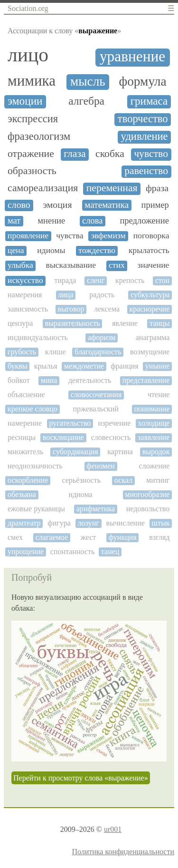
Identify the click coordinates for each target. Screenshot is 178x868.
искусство (25, 280)
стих (117, 265)
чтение (159, 395)
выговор (71, 309)
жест (88, 537)
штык (161, 523)
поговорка (151, 236)
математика (107, 205)
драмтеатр (24, 523)
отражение (31, 154)
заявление (154, 437)
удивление (145, 137)
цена (16, 250)
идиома (81, 494)
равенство (146, 171)
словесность (111, 437)
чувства (70, 236)
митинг (158, 480)
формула (142, 81)
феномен (101, 466)
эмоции (25, 101)
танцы (159, 323)
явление (125, 323)
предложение (144, 221)
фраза (157, 188)
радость (102, 295)
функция (123, 537)
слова (92, 221)
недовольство (148, 509)
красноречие (149, 309)
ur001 (113, 829)
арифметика (96, 509)
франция (125, 366)
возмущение (150, 352)
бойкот (19, 380)
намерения (25, 295)
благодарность (98, 352)
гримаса (149, 101)
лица (66, 295)
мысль (88, 81)
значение (154, 265)
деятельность (90, 380)
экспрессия (33, 119)
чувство (151, 154)
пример (155, 205)
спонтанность (72, 551)
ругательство (70, 423)
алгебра (86, 101)
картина (120, 452)
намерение (25, 423)
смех (15, 537)
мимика (32, 81)
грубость (22, 352)
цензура (20, 323)
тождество (97, 250)
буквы (18, 366)
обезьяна (22, 494)
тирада (65, 280)
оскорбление (28, 480)
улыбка (20, 265)
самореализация (43, 188)
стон (162, 280)
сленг (96, 280)
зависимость (28, 309)
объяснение (26, 395)
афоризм (102, 337)
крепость (130, 280)
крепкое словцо (33, 409)
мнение (51, 221)
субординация (75, 452)
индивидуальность (38, 337)
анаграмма (153, 337)
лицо (28, 55)
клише (56, 352)
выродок (156, 452)
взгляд (159, 537)
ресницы (22, 437)
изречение (114, 423)
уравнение (132, 57)
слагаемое (52, 537)
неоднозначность (35, 466)
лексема (107, 309)
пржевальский (95, 409)
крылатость (149, 250)
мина (49, 380)
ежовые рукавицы (36, 509)
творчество (143, 119)
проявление (28, 236)
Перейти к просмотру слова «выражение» (81, 778)
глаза (75, 154)
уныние (158, 366)
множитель (25, 452)
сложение (155, 466)
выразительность (73, 323)
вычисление (126, 523)
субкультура (150, 295)
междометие (84, 366)
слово (19, 205)
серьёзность (81, 480)
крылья (46, 366)
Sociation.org (28, 8)
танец (110, 551)
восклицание (63, 437)
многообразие (147, 494)
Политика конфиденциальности (123, 852)
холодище (154, 423)
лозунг (89, 523)
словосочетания (96, 395)
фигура (59, 523)
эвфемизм (108, 236)
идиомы (51, 250)
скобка (110, 154)
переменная (112, 188)
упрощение (26, 551)
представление (146, 380)
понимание (152, 409)
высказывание (71, 265)
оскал (123, 480)
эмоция (58, 205)
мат (14, 221)
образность (32, 171)
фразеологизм (39, 137)
